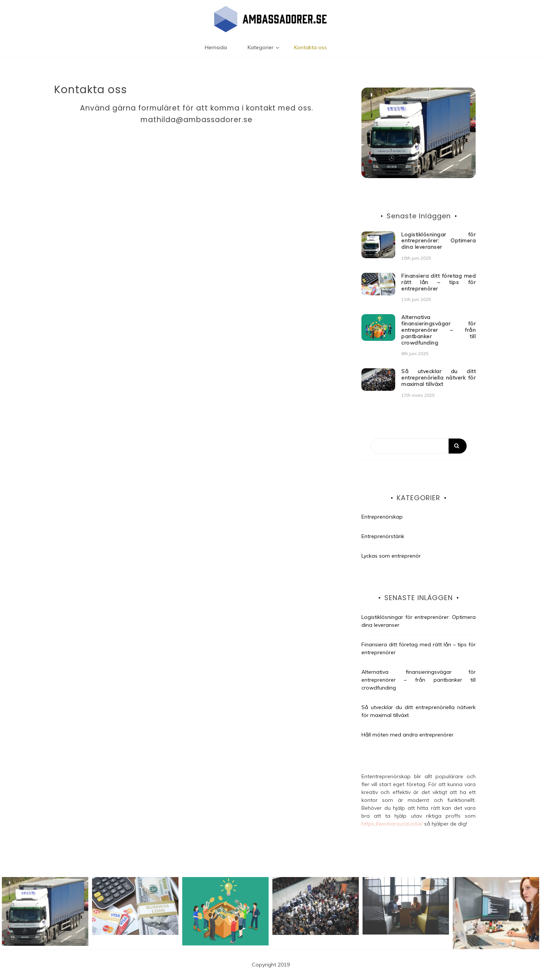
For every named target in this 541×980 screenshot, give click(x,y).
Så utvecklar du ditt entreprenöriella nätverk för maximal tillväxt (438, 378)
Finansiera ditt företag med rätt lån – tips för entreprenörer (438, 282)
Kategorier (261, 47)
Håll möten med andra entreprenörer (407, 735)
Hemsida (216, 47)
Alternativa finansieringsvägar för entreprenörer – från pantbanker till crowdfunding (438, 330)
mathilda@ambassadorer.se (196, 120)
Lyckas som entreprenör (391, 556)
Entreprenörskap (382, 517)
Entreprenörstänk (383, 536)
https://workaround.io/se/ (392, 824)
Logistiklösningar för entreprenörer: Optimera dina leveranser (438, 241)
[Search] (419, 446)
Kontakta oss (311, 47)
